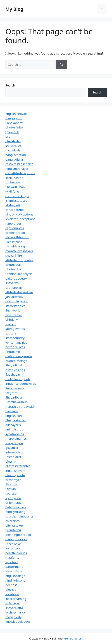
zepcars (11, 333)
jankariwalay (14, 297)
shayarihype (14, 443)
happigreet (13, 223)
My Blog (14, 9)
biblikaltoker (14, 525)
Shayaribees (14, 397)
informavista (14, 452)
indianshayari (15, 471)
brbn (9, 136)
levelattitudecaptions (20, 219)
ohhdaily (12, 319)
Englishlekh (14, 416)
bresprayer (13, 480)
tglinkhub (12, 132)
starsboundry (15, 338)
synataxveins (15, 434)
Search (10, 85)
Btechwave (13, 544)
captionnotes (15, 228)
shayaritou (13, 283)
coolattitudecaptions (20, 173)
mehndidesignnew (19, 356)
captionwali (14, 288)
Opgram (11, 393)
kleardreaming (16, 599)
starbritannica (15, 306)
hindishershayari (17, 169)
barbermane (14, 567)
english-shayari (16, 114)
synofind (12, 562)
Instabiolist (13, 457)
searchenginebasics (19, 516)
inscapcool (13, 548)
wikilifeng (12, 191)
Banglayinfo (14, 118)
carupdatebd (15, 210)
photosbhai (14, 269)
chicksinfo (12, 521)
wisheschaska (15, 612)
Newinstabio (14, 571)
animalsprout (15, 429)
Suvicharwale (15, 388)
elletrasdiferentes (18, 466)
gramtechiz (13, 530)
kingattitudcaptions (19, 214)
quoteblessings (16, 361)
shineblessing (15, 246)
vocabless (12, 594)
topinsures (13, 182)
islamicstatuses (16, 201)
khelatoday (13, 141)
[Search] (62, 65)
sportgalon (13, 498)
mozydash (13, 150)
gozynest (12, 448)
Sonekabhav (14, 123)
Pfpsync (11, 489)
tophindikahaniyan (19, 274)
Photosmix (13, 352)
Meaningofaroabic (18, 535)
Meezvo (11, 590)
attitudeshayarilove (19, 292)
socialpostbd (14, 178)
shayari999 (13, 146)
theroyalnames (16, 438)
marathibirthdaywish (20, 407)
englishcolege (15, 576)
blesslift (11, 461)
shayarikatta (14, 608)
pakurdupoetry (16, 278)
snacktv (11, 324)
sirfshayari (13, 603)
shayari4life (14, 255)
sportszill (12, 493)
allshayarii (13, 205)
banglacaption (16, 155)
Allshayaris (13, 425)
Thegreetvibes (16, 420)
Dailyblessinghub (18, 379)
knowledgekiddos (18, 621)
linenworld (13, 310)
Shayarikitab (14, 365)
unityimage (13, 503)
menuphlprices (16, 539)
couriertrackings (17, 196)
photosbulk (13, 265)
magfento (12, 557)
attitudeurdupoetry (19, 260)
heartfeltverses (16, 553)
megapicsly (13, 617)
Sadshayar (13, 374)
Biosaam (12, 411)
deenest (11, 585)
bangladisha (14, 159)
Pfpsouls (11, 484)
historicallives (15, 347)
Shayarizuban (15, 187)
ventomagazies (16, 342)
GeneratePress (74, 638)
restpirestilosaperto (19, 164)
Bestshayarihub (16, 402)
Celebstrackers (16, 507)
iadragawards (15, 329)
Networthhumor (17, 237)
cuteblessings (15, 370)
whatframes (14, 315)
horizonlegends (16, 301)
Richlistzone (14, 242)
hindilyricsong (15, 512)
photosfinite (14, 127)
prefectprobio (15, 233)
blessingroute (15, 475)
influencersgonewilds (21, 384)
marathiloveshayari (19, 251)
